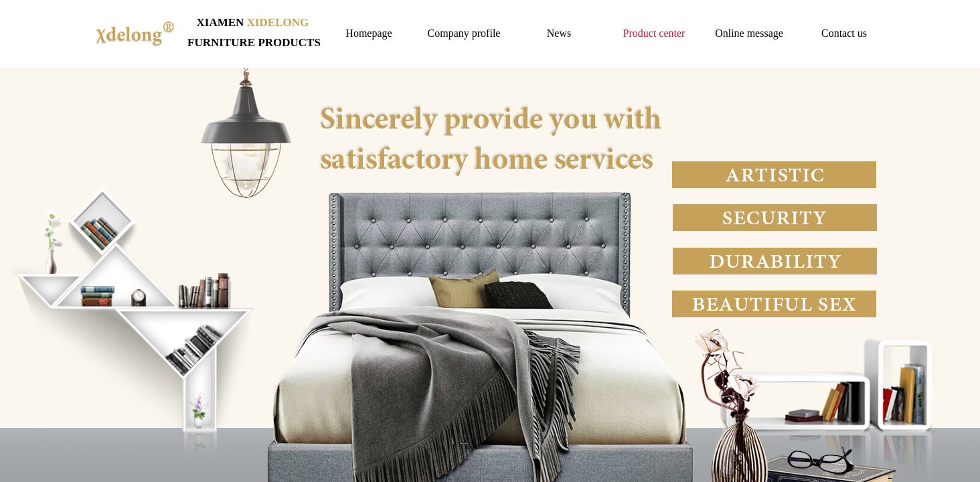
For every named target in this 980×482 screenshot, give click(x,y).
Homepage (369, 33)
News (559, 33)
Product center (654, 33)
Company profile (464, 33)
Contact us (844, 33)
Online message (749, 33)
